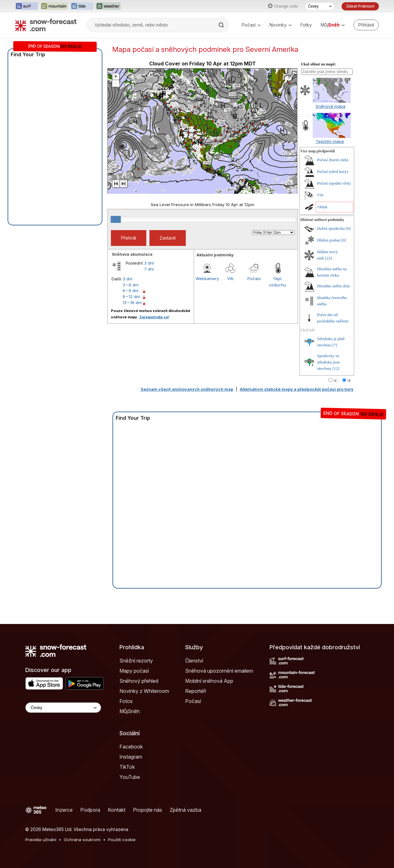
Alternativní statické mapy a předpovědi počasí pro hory (297, 389)
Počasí (251, 25)
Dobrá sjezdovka (331, 228)
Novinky (281, 25)
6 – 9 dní (130, 290)
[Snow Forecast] (46, 25)
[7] (335, 345)
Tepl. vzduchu (277, 282)
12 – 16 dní (132, 303)
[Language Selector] (63, 708)
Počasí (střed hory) (333, 171)
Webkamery (207, 278)
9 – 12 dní (131, 296)
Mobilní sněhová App (209, 681)
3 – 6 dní (130, 285)
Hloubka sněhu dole (334, 286)
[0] (348, 228)
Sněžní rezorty (136, 661)
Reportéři (196, 691)
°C (335, 381)
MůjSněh (130, 711)
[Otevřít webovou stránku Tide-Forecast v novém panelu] (82, 6)
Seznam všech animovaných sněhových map (187, 389)
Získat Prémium (360, 6)
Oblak (323, 207)
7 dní (149, 269)
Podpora (90, 810)
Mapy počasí (134, 671)
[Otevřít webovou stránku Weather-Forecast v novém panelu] (108, 6)
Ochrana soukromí (82, 840)
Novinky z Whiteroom (144, 691)
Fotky (306, 25)
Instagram (131, 757)
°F (349, 381)
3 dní (149, 263)
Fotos (126, 701)
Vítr (230, 278)
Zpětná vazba (185, 810)
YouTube (130, 777)
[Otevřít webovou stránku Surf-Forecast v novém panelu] (27, 6)
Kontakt (117, 810)
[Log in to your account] (366, 25)
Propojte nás (148, 810)
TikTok (127, 767)
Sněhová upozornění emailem (219, 671)
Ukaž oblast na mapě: (319, 64)
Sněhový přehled (139, 681)
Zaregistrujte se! (154, 317)
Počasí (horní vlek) (333, 160)
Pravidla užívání (41, 840)
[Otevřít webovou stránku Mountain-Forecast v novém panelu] (54, 6)
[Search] (222, 25)
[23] (328, 258)
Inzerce (64, 810)
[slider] (116, 219)
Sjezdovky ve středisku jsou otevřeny (329, 362)
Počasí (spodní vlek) (334, 183)
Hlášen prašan (329, 240)
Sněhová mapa (330, 106)
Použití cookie (122, 840)
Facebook (131, 747)
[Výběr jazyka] (320, 6)
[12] (336, 368)
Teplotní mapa (330, 141)
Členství (194, 661)
